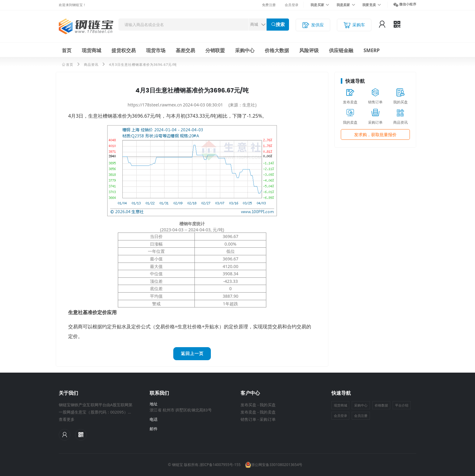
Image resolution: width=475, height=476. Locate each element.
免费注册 (269, 5)
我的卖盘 (267, 412)
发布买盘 (248, 405)
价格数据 (381, 405)
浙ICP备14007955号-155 (220, 465)
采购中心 (245, 50)
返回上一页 (192, 354)
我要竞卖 (369, 5)
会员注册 (361, 416)
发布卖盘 (248, 412)
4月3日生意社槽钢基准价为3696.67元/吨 (143, 64)
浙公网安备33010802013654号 (274, 465)
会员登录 (292, 5)
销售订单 (248, 419)
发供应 (313, 25)
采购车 (354, 25)
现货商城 (91, 50)
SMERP (372, 50)
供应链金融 (341, 50)
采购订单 (267, 419)
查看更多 (67, 419)
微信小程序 (408, 4)
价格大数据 (277, 50)
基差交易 (185, 50)
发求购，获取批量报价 (375, 134)
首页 (67, 50)
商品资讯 (91, 64)
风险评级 (309, 50)
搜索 (280, 24)
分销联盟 (215, 50)
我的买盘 (267, 405)
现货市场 (156, 50)
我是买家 (317, 5)
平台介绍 (402, 405)
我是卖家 (343, 5)
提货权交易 (124, 50)
